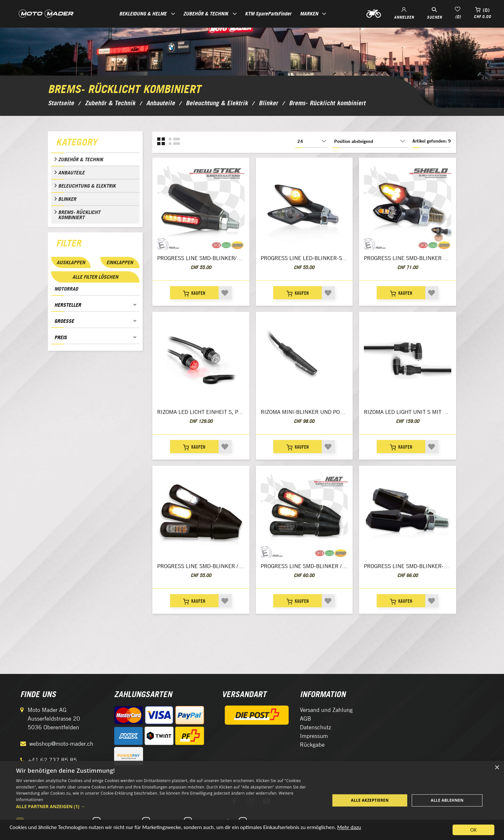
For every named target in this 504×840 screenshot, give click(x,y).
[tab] (95, 144)
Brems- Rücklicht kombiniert (79, 215)
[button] (168, 806)
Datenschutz (315, 727)
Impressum (314, 736)
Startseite (61, 103)
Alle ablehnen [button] (447, 800)
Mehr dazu (349, 830)
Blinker (67, 199)
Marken (309, 14)
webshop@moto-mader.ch (61, 744)
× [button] (497, 768)
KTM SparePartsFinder (268, 14)
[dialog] (252, 800)
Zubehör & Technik (81, 159)
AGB (306, 719)
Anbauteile (71, 173)
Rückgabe (312, 745)
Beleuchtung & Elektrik (87, 186)
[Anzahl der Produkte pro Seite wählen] (311, 141)
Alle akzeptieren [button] (370, 800)
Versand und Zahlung (326, 710)
